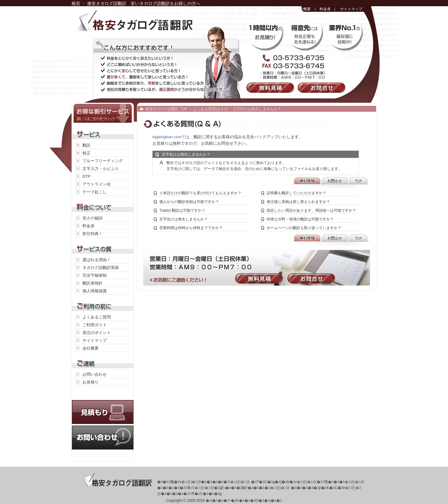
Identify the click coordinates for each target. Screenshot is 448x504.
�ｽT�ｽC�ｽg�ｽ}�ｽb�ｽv (274, 482)
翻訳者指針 (93, 283)
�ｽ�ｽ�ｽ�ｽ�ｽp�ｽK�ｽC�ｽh (318, 488)
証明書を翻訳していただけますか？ (296, 193)
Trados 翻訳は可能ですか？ (182, 210)
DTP (86, 176)
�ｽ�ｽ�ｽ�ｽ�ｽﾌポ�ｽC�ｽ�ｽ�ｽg (191, 494)
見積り (103, 406)
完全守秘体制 (95, 275)
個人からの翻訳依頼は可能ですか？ (189, 202)
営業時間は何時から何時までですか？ (191, 228)
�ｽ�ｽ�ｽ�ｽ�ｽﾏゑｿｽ (176, 488)
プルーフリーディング (103, 161)
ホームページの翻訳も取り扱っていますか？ (304, 228)
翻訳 (86, 145)
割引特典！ (93, 234)
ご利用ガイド (95, 325)
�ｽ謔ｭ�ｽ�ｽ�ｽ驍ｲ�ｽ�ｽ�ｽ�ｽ (242, 488)
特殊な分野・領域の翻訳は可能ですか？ (300, 219)
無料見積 (271, 88)
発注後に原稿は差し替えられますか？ (298, 202)
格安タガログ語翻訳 (148, 25)
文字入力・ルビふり (101, 169)
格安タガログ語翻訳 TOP (166, 109)
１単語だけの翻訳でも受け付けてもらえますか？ (200, 193)
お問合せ (323, 88)
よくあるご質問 (97, 317)
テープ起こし (95, 192)
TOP (359, 183)
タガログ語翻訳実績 (101, 268)
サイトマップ (351, 9)
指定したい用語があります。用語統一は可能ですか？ (311, 210)
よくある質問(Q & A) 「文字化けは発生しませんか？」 (239, 109)
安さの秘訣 (93, 218)
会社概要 (303, 9)
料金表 (325, 9)
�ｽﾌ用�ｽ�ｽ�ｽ (331, 482)
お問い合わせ (95, 374)
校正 (86, 153)
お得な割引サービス (103, 113)
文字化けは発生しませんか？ (184, 219)
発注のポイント (97, 333)
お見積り (91, 382)
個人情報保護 (95, 291)
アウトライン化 (97, 184)
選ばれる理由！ (97, 260)
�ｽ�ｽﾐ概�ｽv (169, 482)
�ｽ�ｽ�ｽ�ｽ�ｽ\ (215, 482)
